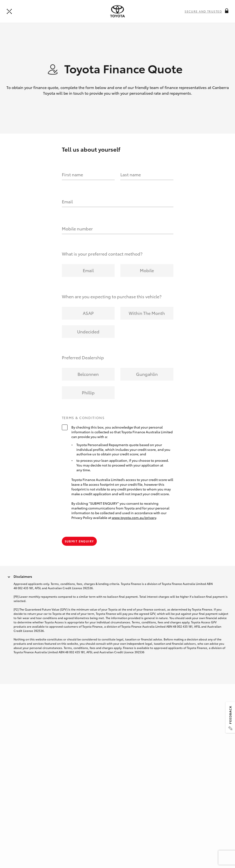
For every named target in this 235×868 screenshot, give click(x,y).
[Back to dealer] (9, 11)
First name (72, 183)
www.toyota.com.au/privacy (134, 526)
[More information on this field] (227, 11)
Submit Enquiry (79, 550)
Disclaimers (23, 585)
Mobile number (77, 237)
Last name (131, 183)
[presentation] (117, 11)
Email (67, 210)
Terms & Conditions (83, 427)
